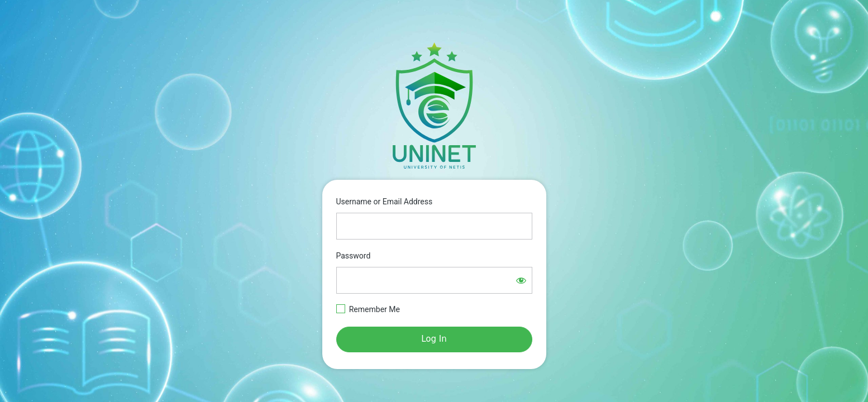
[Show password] (521, 280)
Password (354, 256)
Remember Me (375, 309)
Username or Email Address (385, 202)
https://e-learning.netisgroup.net (434, 106)
